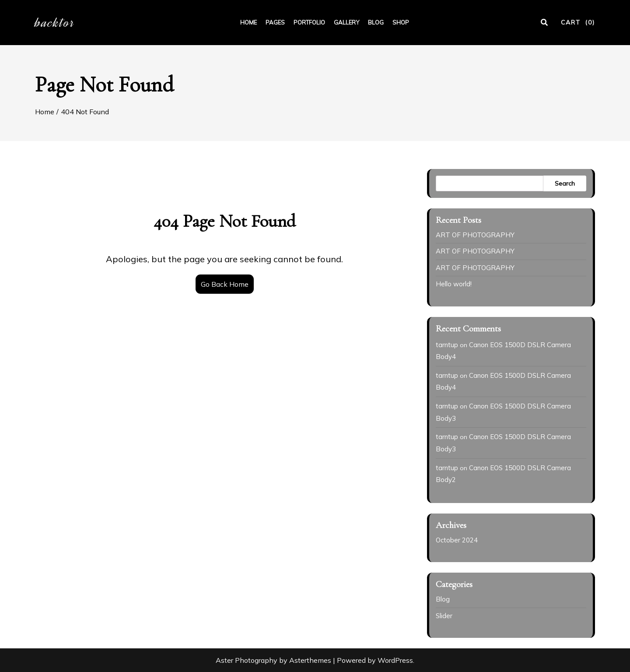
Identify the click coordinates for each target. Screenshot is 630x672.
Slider (444, 616)
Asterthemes (310, 660)
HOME (248, 22)
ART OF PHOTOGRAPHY (475, 235)
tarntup (447, 345)
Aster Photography (247, 660)
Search (565, 183)
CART (578, 22)
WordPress (395, 660)
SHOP (401, 22)
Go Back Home (225, 284)
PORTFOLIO (309, 22)
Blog (443, 599)
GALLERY (346, 22)
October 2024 (457, 540)
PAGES (275, 22)
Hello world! (454, 284)
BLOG (376, 22)
